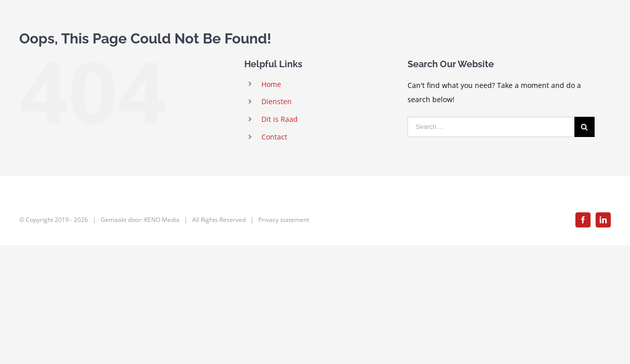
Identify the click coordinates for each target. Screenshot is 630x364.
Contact (274, 137)
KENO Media (162, 220)
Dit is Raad (280, 119)
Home (271, 84)
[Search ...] (491, 127)
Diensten (277, 101)
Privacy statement (284, 220)
